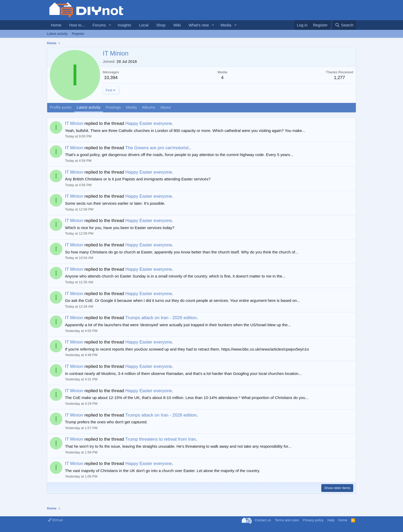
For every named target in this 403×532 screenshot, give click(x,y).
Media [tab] (131, 107)
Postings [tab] (113, 107)
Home (56, 25)
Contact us (263, 520)
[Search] (344, 25)
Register (78, 34)
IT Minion (74, 123)
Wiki (177, 25)
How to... (77, 25)
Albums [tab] (149, 107)
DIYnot (55, 520)
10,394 (111, 78)
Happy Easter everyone (149, 123)
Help (331, 520)
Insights (124, 25)
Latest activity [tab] (89, 107)
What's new (199, 25)
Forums (99, 25)
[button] (110, 25)
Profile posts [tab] (61, 107)
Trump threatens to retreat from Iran (161, 439)
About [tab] (165, 107)
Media (226, 25)
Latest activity (57, 34)
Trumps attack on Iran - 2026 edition (161, 318)
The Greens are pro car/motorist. (158, 148)
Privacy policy (313, 520)
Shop (161, 25)
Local (144, 25)
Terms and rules (287, 520)
